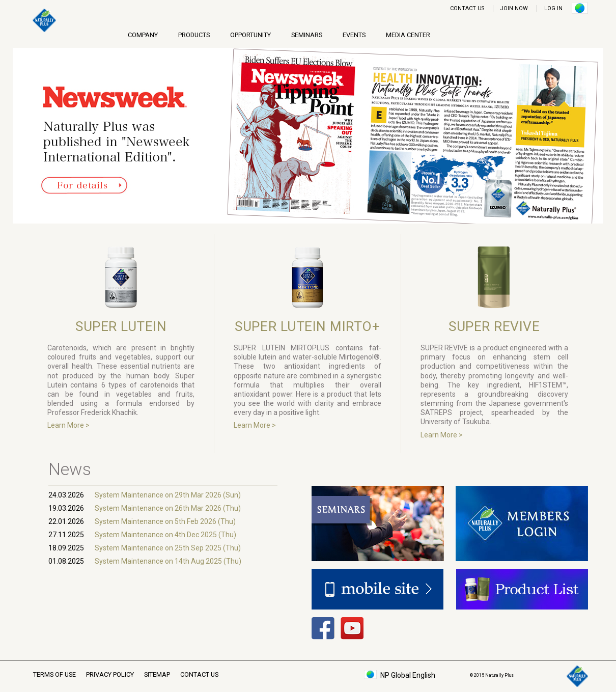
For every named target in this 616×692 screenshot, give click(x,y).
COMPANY (143, 35)
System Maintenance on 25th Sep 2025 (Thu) (168, 548)
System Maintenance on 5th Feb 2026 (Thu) (165, 521)
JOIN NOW (514, 8)
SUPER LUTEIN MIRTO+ (307, 326)
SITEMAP (157, 674)
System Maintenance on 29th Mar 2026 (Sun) (168, 495)
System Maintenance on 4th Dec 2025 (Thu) (165, 535)
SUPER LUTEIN (121, 326)
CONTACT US (467, 8)
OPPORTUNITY (250, 35)
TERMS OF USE (54, 674)
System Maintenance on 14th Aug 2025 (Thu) (168, 561)
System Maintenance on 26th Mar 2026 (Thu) (168, 508)
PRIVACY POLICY (110, 674)
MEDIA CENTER (408, 35)
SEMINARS (307, 35)
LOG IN (553, 8)
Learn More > (68, 425)
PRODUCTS (194, 35)
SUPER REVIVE (494, 326)
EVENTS (354, 35)
